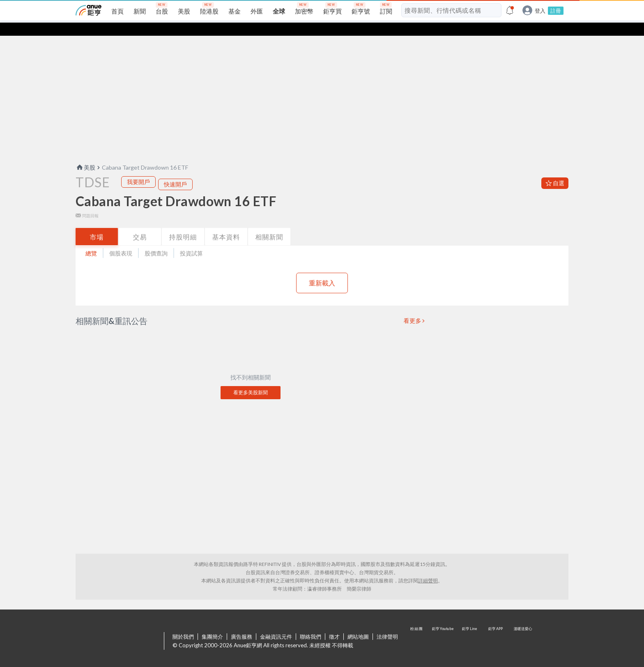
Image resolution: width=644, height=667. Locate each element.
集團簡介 (212, 623)
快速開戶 (175, 171)
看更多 (413, 308)
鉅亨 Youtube (444, 628)
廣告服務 (241, 623)
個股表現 (121, 240)
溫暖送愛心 (522, 628)
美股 (85, 154)
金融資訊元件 (276, 623)
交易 (140, 224)
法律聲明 (387, 623)
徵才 (334, 623)
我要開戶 (138, 169)
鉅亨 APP (496, 628)
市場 (97, 224)
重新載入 (322, 270)
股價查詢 (156, 240)
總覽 (91, 240)
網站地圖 (358, 623)
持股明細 (183, 224)
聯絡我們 (310, 623)
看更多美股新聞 (251, 379)
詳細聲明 (428, 567)
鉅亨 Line (470, 628)
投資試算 (191, 240)
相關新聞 (269, 224)
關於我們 (183, 623)
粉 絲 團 (417, 628)
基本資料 (226, 224)
